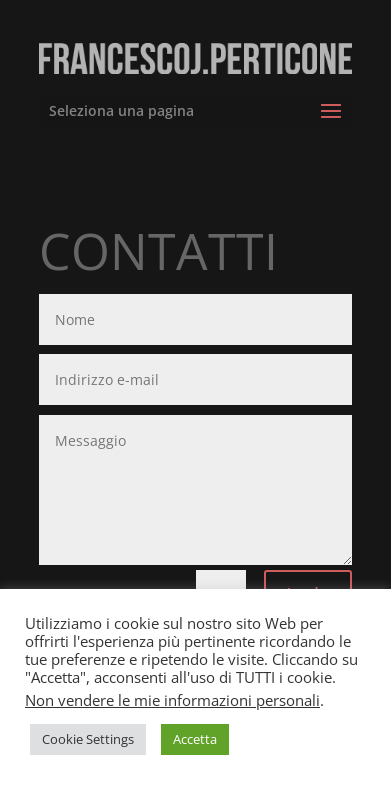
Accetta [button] (195, 739)
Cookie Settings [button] (88, 739)
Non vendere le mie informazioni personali (172, 700)
